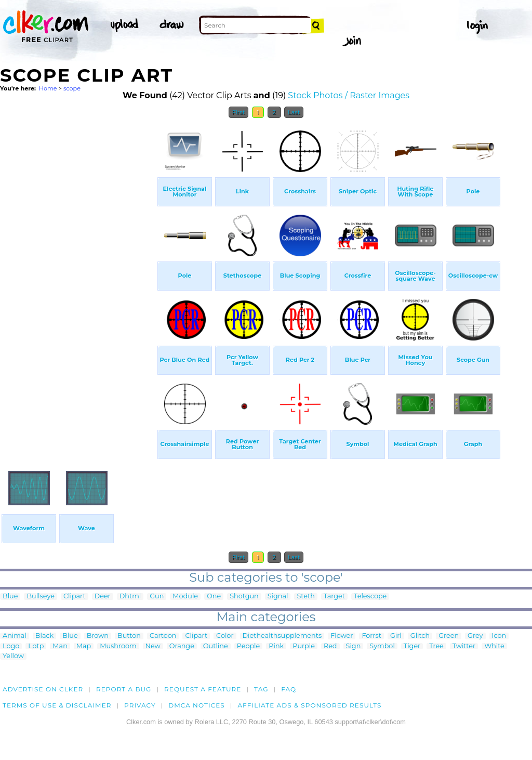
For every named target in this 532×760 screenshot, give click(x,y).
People (249, 646)
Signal (278, 597)
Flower (342, 636)
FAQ (289, 689)
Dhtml (130, 597)
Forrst (371, 636)
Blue (10, 597)
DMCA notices (197, 705)
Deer (103, 597)
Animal (15, 636)
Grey (475, 636)
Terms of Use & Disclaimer (57, 705)
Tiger (412, 646)
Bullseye (41, 597)
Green (449, 636)
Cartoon (163, 636)
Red (330, 646)
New (153, 646)
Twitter (464, 646)
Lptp (36, 646)
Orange (182, 646)
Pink (276, 646)
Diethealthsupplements (282, 636)
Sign (354, 646)
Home (48, 88)
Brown (98, 636)
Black (44, 636)
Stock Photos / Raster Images (349, 95)
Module (185, 597)
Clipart (75, 597)
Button (129, 636)
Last (294, 112)
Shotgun (244, 597)
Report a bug (124, 689)
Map (84, 646)
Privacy (140, 705)
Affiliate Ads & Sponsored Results (309, 705)
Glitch (420, 636)
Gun (157, 597)
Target (334, 597)
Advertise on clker (43, 689)
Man (60, 646)
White (494, 646)
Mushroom (118, 646)
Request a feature (203, 689)
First (239, 112)
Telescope (370, 597)
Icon (499, 636)
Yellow (13, 656)
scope (72, 88)
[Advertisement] (78, 280)
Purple (304, 646)
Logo (11, 646)
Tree (436, 646)
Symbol (382, 646)
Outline (216, 646)
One (214, 597)
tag (261, 689)
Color (225, 636)
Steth (305, 597)
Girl (396, 636)
